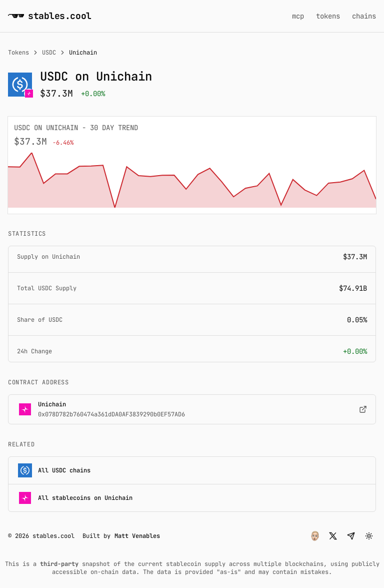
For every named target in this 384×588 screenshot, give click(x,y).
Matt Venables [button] (137, 536)
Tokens (18, 53)
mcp (298, 16)
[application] (192, 180)
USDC (49, 53)
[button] (315, 536)
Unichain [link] (83, 53)
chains (364, 16)
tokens (328, 16)
